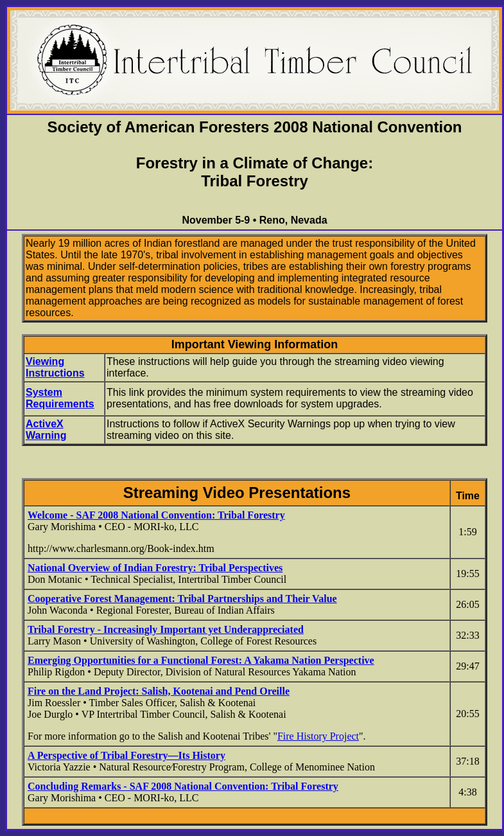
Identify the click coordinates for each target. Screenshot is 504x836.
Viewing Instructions (55, 367)
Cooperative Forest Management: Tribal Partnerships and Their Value (182, 599)
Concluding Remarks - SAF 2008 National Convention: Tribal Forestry (183, 786)
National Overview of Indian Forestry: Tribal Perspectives (155, 568)
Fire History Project (318, 736)
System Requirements (60, 398)
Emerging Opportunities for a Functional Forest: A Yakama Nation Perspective (201, 660)
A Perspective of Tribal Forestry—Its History (126, 755)
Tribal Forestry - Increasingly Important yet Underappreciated (166, 629)
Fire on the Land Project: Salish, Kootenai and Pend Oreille (159, 691)
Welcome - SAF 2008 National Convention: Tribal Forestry (156, 515)
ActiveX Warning (46, 430)
